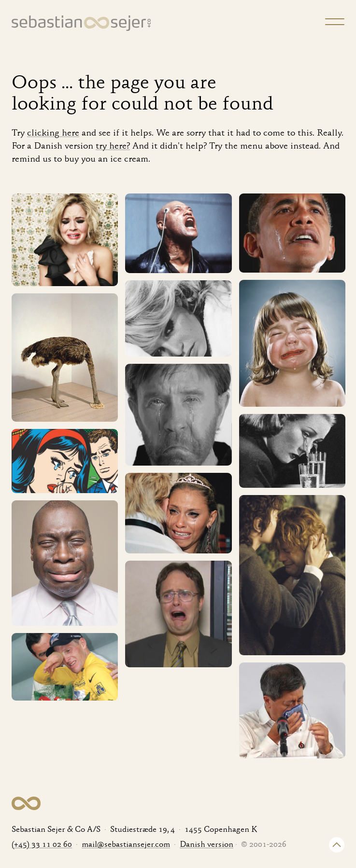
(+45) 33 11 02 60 (42, 845)
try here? (113, 146)
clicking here (53, 133)
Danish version (206, 845)
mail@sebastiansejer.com (126, 845)
